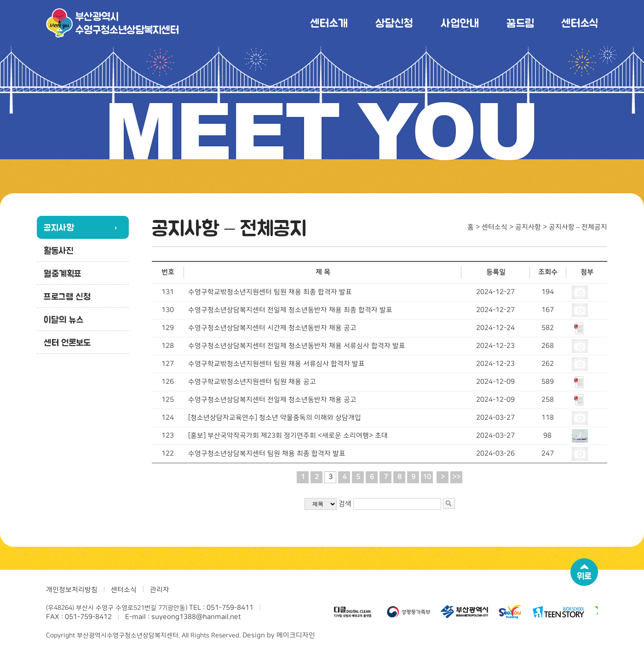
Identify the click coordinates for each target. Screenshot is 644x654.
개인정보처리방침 (72, 590)
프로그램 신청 (67, 296)
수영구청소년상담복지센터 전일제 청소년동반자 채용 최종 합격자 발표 (290, 310)
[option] (355, 612)
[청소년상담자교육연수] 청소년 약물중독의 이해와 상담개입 (275, 418)
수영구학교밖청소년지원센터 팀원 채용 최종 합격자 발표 (270, 292)
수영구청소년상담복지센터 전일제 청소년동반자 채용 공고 (272, 400)
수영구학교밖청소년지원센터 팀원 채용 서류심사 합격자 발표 (276, 364)
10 (427, 477)
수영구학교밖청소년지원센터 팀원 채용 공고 (252, 382)
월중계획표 (63, 273)
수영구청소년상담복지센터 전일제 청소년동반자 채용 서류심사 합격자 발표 (297, 346)
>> (456, 477)
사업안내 (460, 23)
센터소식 (580, 23)
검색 (345, 504)
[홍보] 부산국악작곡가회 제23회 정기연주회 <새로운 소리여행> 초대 (288, 436)
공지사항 (59, 227)
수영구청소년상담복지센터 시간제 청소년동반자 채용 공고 (272, 328)
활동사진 (59, 250)
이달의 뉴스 (64, 319)
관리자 (160, 590)
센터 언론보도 (67, 342)
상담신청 (394, 23)
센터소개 (329, 23)
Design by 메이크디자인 (279, 635)
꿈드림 (520, 23)
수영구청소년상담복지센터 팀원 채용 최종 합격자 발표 (267, 454)
